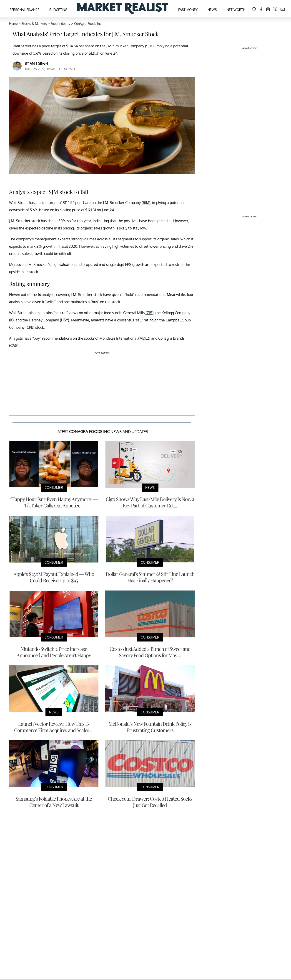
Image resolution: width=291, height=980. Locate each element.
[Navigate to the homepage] (123, 9)
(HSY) (64, 320)
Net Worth (236, 10)
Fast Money (188, 10)
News (212, 10)
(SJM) (146, 203)
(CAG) (14, 346)
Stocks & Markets (34, 24)
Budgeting (58, 10)
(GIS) (149, 313)
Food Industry (60, 24)
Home (13, 24)
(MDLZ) (144, 338)
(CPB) (30, 327)
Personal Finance (24, 10)
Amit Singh (39, 63)
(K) (11, 320)
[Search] (254, 9)
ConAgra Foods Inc (88, 24)
